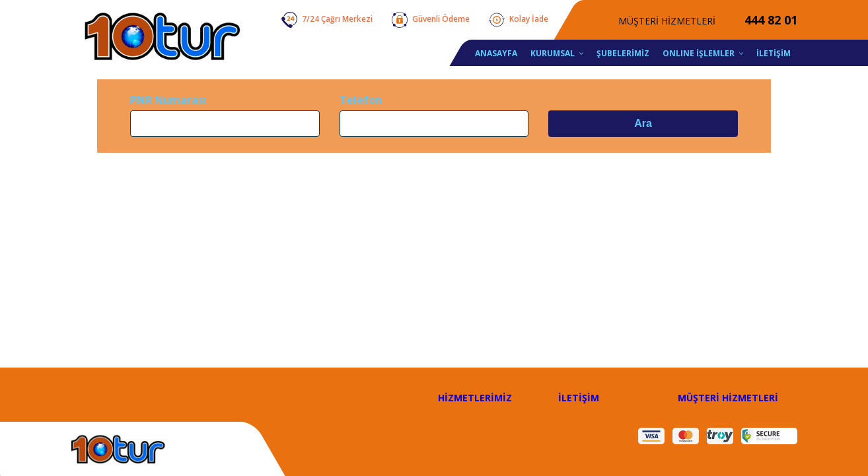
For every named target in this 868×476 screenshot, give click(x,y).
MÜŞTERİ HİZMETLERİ (728, 398)
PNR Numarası (168, 100)
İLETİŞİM (579, 398)
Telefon (361, 100)
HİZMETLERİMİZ (475, 398)
